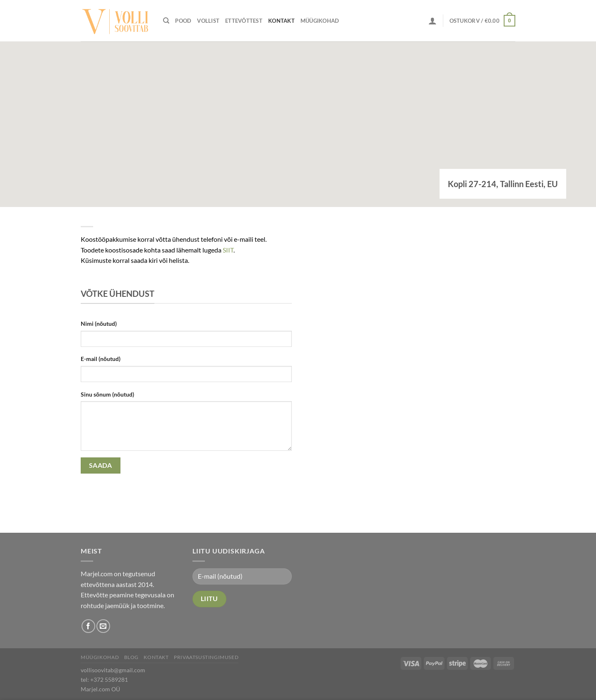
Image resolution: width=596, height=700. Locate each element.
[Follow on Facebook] (88, 626)
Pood (183, 21)
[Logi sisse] (433, 21)
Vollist (208, 21)
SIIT (228, 250)
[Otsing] (166, 21)
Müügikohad (320, 21)
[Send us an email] (103, 626)
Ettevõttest (244, 21)
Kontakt (281, 21)
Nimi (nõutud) (99, 324)
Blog (131, 657)
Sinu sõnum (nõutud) (107, 394)
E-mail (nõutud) (101, 359)
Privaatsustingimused (206, 657)
